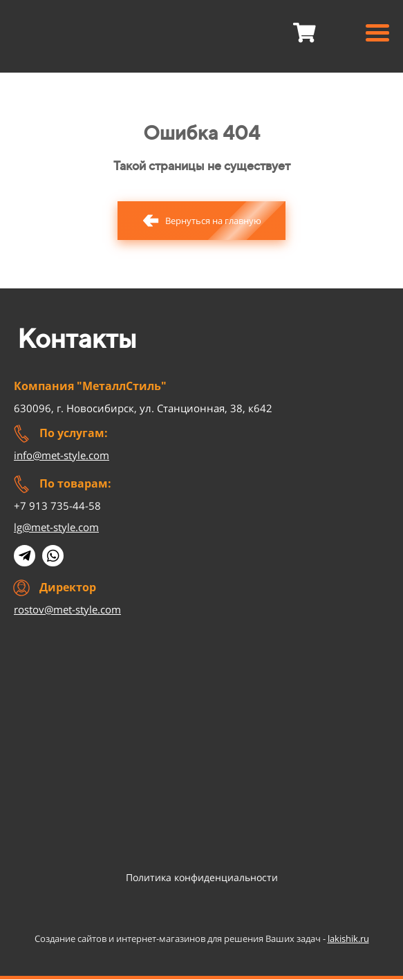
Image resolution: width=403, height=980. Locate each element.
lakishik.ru (348, 939)
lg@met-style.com (56, 527)
